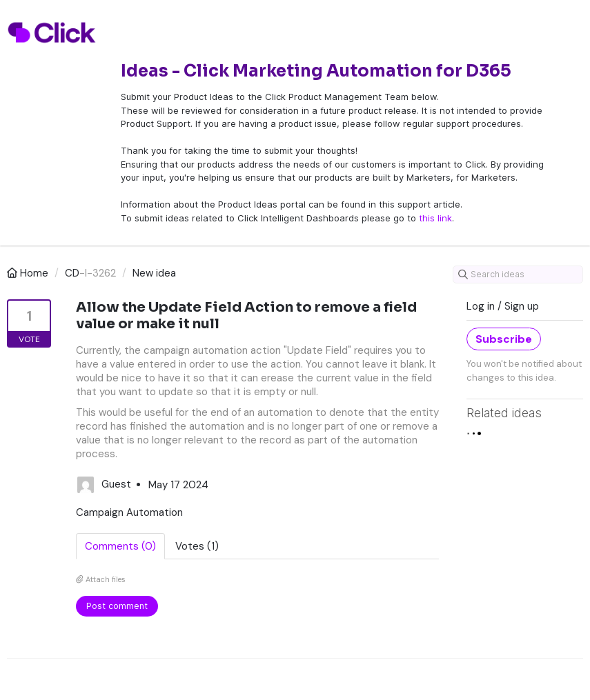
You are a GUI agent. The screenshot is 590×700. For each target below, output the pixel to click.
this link (435, 218)
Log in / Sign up (503, 306)
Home (29, 273)
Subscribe (504, 339)
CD (72, 273)
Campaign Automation (129, 512)
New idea (154, 273)
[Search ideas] (518, 274)
